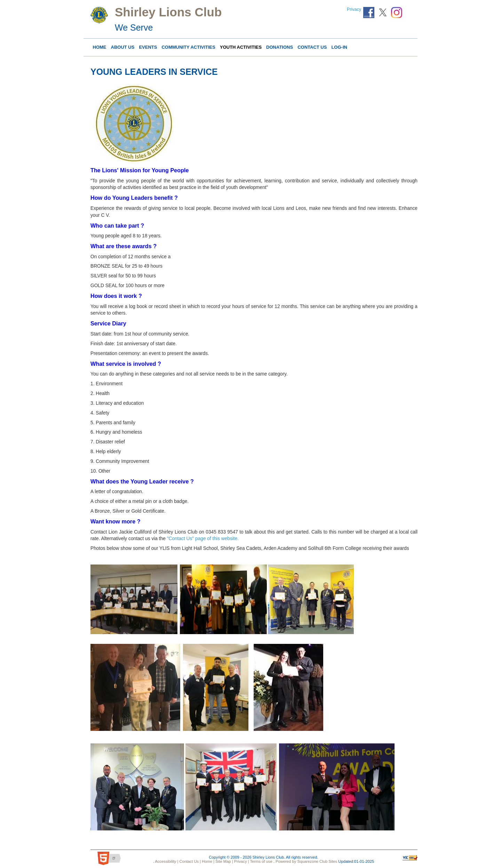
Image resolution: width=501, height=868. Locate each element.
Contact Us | (189, 861)
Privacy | (241, 861)
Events (148, 47)
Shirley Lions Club (168, 12)
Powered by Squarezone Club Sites (306, 861)
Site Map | (224, 861)
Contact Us (312, 47)
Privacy (354, 9)
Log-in (339, 47)
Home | (208, 861)
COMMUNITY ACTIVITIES (188, 47)
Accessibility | (166, 861)
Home (100, 47)
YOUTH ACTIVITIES (241, 47)
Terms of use (261, 861)
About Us (123, 47)
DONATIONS (280, 47)
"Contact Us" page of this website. (203, 539)
